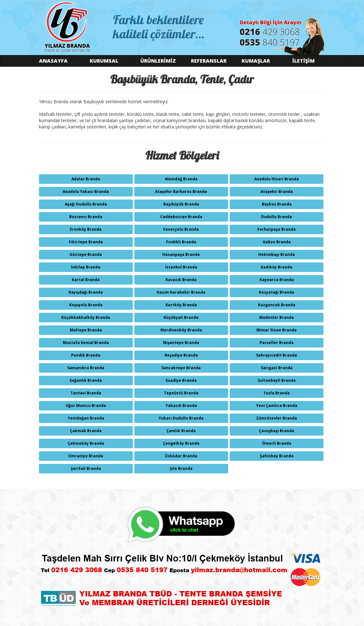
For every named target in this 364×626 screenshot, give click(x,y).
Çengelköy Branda (181, 443)
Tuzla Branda (277, 393)
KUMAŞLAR (256, 61)
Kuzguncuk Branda (277, 305)
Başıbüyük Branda (181, 204)
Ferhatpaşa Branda (277, 229)
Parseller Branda (277, 343)
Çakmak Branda (86, 431)
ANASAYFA (53, 61)
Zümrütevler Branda (277, 418)
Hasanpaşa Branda (181, 254)
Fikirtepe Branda (86, 242)
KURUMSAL (104, 61)
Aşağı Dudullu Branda (86, 204)
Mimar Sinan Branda (277, 330)
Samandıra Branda (86, 368)
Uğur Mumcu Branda (86, 406)
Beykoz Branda (277, 204)
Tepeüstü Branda (181, 393)
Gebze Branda (277, 242)
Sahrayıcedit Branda (277, 355)
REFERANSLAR (209, 61)
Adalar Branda (86, 179)
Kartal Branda (86, 280)
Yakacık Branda (181, 406)
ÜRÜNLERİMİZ (158, 61)
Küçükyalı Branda (181, 317)
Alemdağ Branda (181, 179)
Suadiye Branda (181, 380)
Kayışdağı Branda (86, 292)
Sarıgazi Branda (277, 368)
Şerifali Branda (86, 468)
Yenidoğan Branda (86, 418)
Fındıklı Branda (181, 242)
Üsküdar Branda (181, 456)
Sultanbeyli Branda (277, 380)
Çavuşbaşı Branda (277, 431)
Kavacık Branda (181, 280)
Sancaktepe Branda (181, 368)
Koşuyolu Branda (86, 305)
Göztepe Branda (86, 254)
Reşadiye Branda (181, 355)
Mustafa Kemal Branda (86, 343)
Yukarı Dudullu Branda (181, 418)
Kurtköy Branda (181, 305)
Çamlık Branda (181, 431)
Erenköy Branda (86, 229)
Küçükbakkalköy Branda (86, 317)
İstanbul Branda (181, 267)
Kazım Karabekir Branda (181, 292)
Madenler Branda (277, 317)
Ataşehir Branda (277, 192)
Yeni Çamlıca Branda (277, 406)
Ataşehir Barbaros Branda (181, 192)
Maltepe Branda (86, 330)
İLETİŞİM (303, 61)
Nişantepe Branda (181, 343)
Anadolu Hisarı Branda (277, 179)
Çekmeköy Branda (86, 443)
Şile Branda (181, 468)
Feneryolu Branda (181, 229)
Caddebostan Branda (181, 217)
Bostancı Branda (86, 217)
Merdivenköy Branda (181, 330)
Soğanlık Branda (86, 380)
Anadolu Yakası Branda (86, 192)
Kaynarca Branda (277, 280)
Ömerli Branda (277, 443)
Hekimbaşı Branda (277, 254)
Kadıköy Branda (277, 267)
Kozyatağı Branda (277, 292)
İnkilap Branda (86, 267)
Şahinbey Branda (277, 456)
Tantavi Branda (86, 393)
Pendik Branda (86, 355)
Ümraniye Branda (86, 456)
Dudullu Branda (277, 217)
